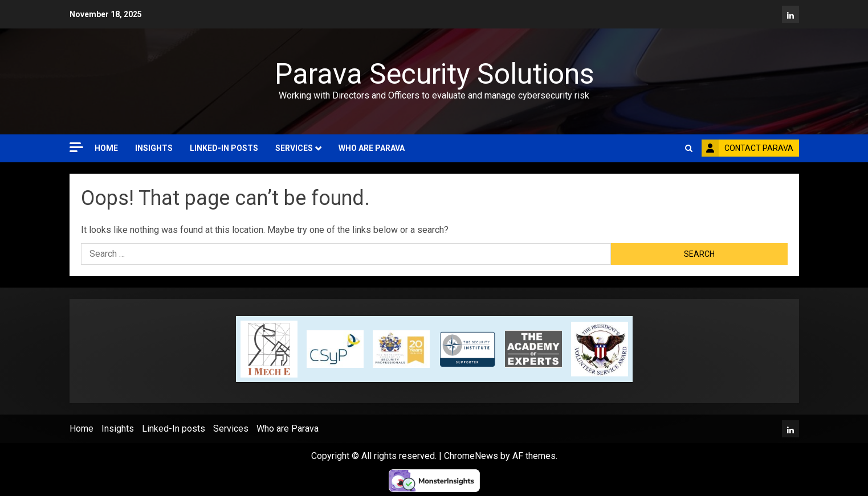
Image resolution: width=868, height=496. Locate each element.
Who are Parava (372, 148)
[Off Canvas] (76, 147)
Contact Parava (747, 148)
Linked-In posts (224, 148)
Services (294, 148)
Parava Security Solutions (434, 74)
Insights (154, 148)
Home (106, 148)
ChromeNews (471, 456)
